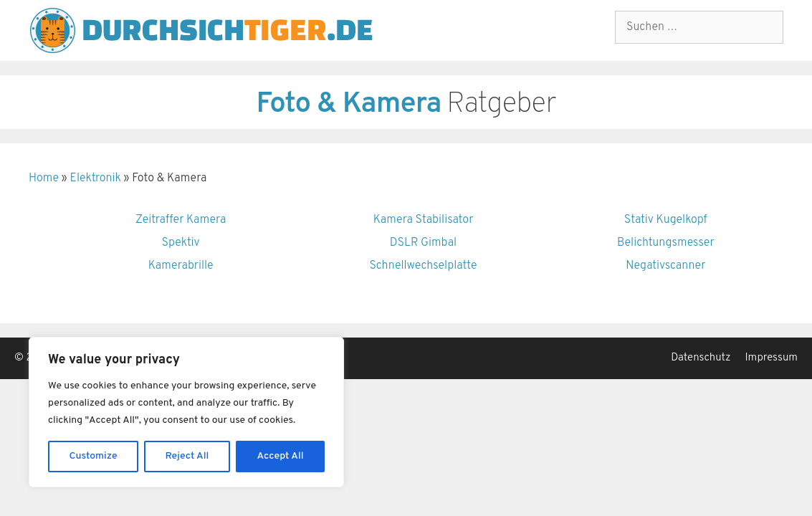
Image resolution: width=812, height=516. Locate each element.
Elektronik (95, 178)
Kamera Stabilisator (424, 220)
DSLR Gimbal (423, 243)
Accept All (280, 456)
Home (44, 178)
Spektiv (181, 243)
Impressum (772, 358)
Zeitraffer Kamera (181, 220)
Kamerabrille (181, 266)
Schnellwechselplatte (424, 266)
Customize (94, 456)
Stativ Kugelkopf (666, 220)
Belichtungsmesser (666, 243)
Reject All (187, 456)
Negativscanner (665, 266)
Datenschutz (701, 358)
